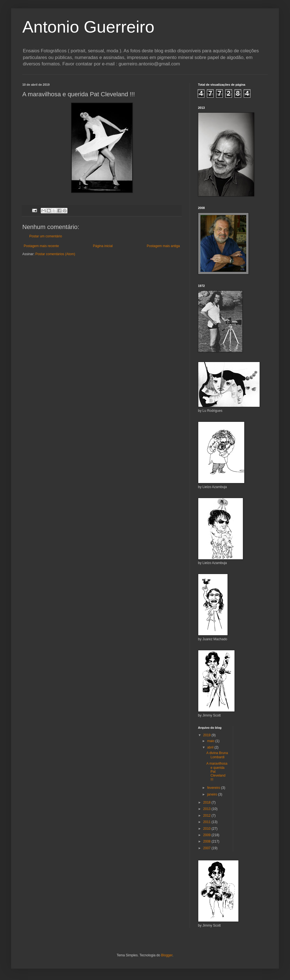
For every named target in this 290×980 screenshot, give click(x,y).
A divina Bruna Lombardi (217, 755)
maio (211, 741)
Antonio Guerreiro (88, 27)
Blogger (167, 955)
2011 (207, 822)
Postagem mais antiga (163, 246)
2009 (207, 835)
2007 (207, 848)
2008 (207, 841)
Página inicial (103, 246)
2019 (207, 735)
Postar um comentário (46, 236)
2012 (207, 816)
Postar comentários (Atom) (55, 254)
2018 (207, 802)
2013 (207, 809)
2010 (207, 829)
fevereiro (214, 788)
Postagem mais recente (41, 246)
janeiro (213, 794)
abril (211, 747)
